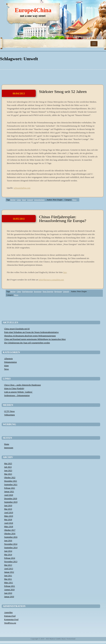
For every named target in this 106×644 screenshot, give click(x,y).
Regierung (58, 291)
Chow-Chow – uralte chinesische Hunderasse (23, 385)
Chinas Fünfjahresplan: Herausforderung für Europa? (63, 219)
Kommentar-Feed (11, 619)
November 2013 (11, 562)
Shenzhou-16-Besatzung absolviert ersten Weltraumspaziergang (30, 336)
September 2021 (11, 485)
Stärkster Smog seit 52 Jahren (63, 92)
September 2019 (11, 502)
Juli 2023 (8, 467)
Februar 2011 (10, 586)
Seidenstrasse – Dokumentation (17, 395)
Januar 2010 (9, 597)
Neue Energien (48, 291)
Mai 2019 (8, 509)
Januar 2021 (9, 492)
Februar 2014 (10, 558)
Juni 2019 (8, 506)
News (74, 200)
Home (7, 444)
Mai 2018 (8, 520)
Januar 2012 (9, 572)
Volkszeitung (9, 415)
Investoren (38, 291)
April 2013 (9, 569)
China (19, 200)
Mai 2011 (8, 579)
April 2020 (9, 495)
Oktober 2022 (10, 478)
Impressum (9, 448)
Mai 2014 (8, 555)
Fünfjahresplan (27, 291)
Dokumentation (10, 362)
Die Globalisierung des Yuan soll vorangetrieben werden (27, 343)
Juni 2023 (8, 471)
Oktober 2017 (10, 530)
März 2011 (9, 583)
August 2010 (9, 590)
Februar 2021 (10, 488)
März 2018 (9, 527)
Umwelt (30, 200)
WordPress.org (10, 623)
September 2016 (11, 537)
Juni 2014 (8, 551)
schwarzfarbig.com (22, 188)
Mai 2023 (8, 474)
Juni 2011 (8, 576)
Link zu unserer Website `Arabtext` (18, 392)
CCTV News (9, 411)
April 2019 (9, 513)
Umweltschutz (39, 200)
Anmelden (8, 612)
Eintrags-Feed (10, 616)
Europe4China (33, 10)
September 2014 (11, 548)
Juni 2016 (8, 541)
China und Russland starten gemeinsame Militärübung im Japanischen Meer (35, 339)
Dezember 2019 (11, 499)
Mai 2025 (8, 464)
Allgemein (8, 359)
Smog (24, 200)
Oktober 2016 (10, 534)
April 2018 (9, 523)
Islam (6, 366)
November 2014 (11, 544)
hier (65, 272)
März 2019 (9, 516)
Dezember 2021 (11, 481)
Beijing (13, 200)
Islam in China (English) (14, 388)
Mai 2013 (8, 565)
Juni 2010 (8, 593)
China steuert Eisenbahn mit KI (17, 329)
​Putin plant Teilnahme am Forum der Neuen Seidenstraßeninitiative (31, 332)
